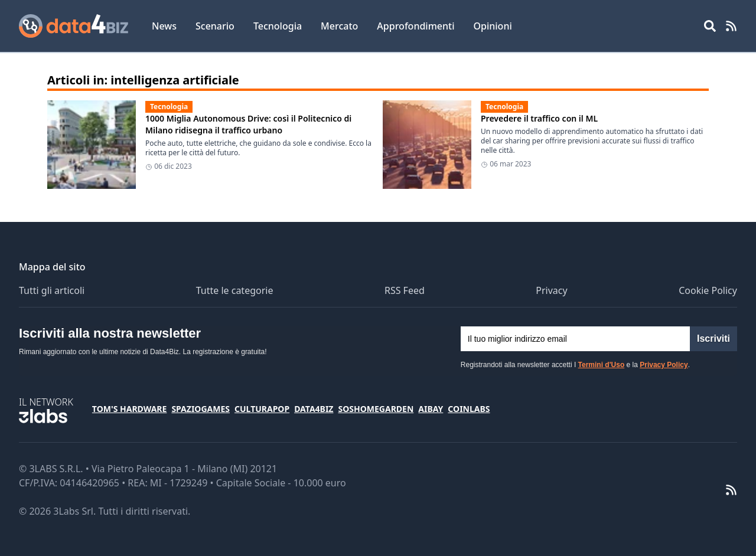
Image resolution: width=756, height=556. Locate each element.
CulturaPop (262, 409)
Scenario (215, 26)
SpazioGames (201, 409)
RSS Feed (405, 290)
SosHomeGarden (376, 409)
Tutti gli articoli (52, 290)
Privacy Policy (664, 365)
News (164, 26)
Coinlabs (469, 409)
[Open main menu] (710, 26)
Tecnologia (278, 26)
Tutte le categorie (235, 290)
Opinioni (492, 26)
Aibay (431, 409)
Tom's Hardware (130, 409)
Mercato (339, 26)
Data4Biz (314, 409)
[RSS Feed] (731, 26)
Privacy (551, 290)
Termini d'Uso (602, 365)
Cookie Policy (708, 290)
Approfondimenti (416, 26)
